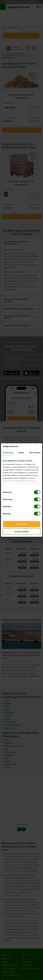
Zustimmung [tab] (8, 452)
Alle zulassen (21, 524)
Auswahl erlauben (21, 532)
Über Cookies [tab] (35, 452)
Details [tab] (21, 452)
